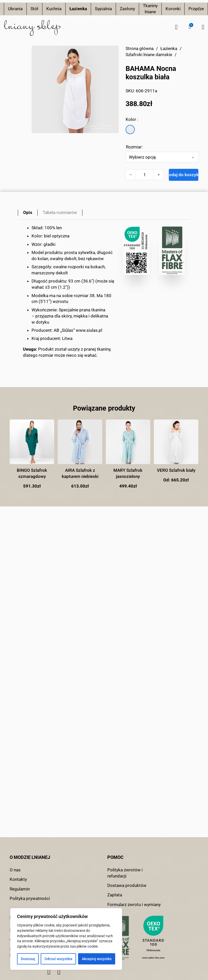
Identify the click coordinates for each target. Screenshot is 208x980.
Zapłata (115, 895)
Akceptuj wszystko (97, 959)
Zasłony (127, 9)
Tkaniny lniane (150, 9)
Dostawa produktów (127, 885)
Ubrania (15, 9)
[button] (190, 27)
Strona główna (140, 48)
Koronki (173, 9)
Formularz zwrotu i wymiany (134, 905)
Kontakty (18, 879)
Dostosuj (28, 959)
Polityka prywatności (30, 898)
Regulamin (20, 889)
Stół (34, 9)
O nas (15, 870)
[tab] (28, 213)
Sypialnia (103, 9)
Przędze (196, 9)
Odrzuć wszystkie (58, 959)
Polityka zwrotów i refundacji (125, 873)
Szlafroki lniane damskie (149, 55)
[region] (66, 939)
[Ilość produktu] (145, 175)
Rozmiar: (134, 147)
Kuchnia (54, 9)
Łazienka (78, 9)
